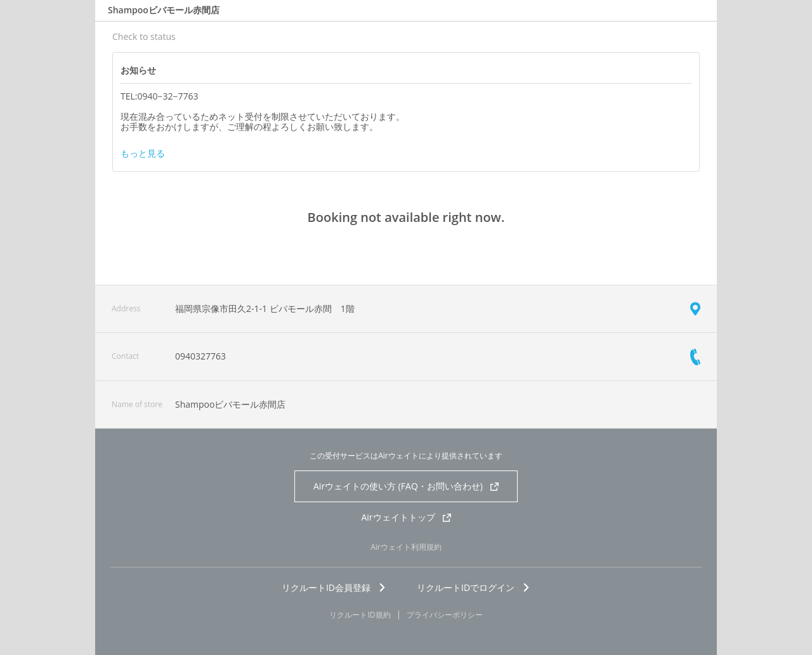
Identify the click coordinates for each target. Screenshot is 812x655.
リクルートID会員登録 (334, 587)
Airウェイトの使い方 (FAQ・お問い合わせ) (406, 486)
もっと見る (143, 153)
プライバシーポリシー (445, 615)
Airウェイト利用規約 (406, 547)
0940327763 (200, 356)
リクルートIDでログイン (474, 587)
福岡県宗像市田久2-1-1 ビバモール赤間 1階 (265, 308)
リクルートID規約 (360, 615)
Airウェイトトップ (406, 517)
